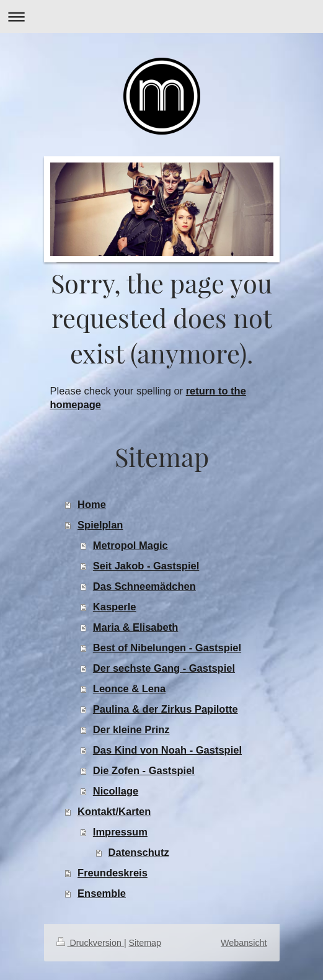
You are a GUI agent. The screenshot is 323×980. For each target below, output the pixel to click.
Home (92, 504)
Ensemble (102, 893)
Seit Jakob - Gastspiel (146, 566)
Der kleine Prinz (131, 729)
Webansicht (244, 943)
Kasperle (115, 607)
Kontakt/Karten (114, 811)
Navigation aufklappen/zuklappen (161, 16)
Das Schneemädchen (144, 586)
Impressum (120, 832)
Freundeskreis (113, 873)
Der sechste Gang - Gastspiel (164, 668)
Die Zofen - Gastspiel (144, 770)
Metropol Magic (131, 545)
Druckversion (90, 943)
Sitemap (145, 943)
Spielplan (100, 525)
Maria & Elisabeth (136, 627)
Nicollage (116, 791)
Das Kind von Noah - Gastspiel (167, 750)
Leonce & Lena (129, 688)
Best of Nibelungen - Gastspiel (167, 648)
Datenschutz (139, 852)
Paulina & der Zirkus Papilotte (166, 709)
